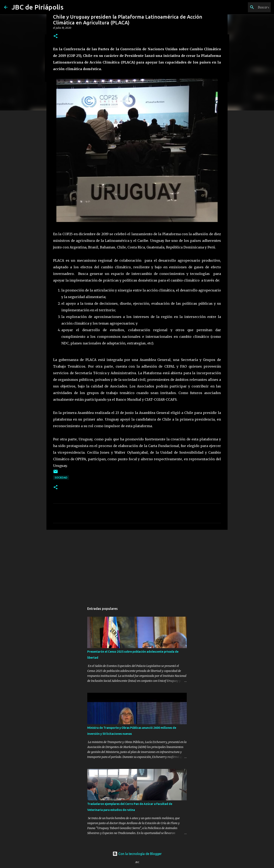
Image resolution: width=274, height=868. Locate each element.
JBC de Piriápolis (38, 7)
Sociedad (61, 478)
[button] (56, 36)
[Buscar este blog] (249, 7)
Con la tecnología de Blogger (137, 854)
